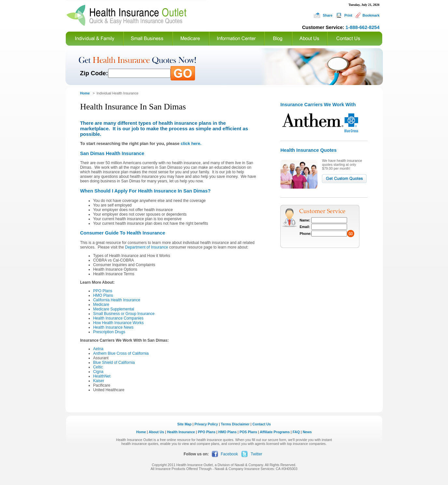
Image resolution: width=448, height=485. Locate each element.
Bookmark (371, 15)
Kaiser (99, 381)
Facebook (229, 454)
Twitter (256, 454)
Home (141, 432)
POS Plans (248, 432)
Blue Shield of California (114, 363)
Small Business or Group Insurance (124, 314)
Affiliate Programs (275, 432)
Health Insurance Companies (118, 318)
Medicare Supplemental (114, 309)
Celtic (98, 367)
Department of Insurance (147, 247)
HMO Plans (103, 295)
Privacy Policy (206, 424)
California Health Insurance (117, 300)
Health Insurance (181, 432)
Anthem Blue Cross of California (121, 353)
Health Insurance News (113, 327)
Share (328, 15)
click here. (191, 143)
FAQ (296, 432)
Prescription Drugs (109, 332)
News (307, 432)
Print (348, 15)
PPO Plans (103, 291)
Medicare (101, 305)
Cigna (98, 372)
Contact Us (261, 424)
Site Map (184, 424)
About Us (156, 432)
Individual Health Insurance (118, 93)
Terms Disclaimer (235, 424)
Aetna (98, 349)
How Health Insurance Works (118, 323)
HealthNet (102, 376)
